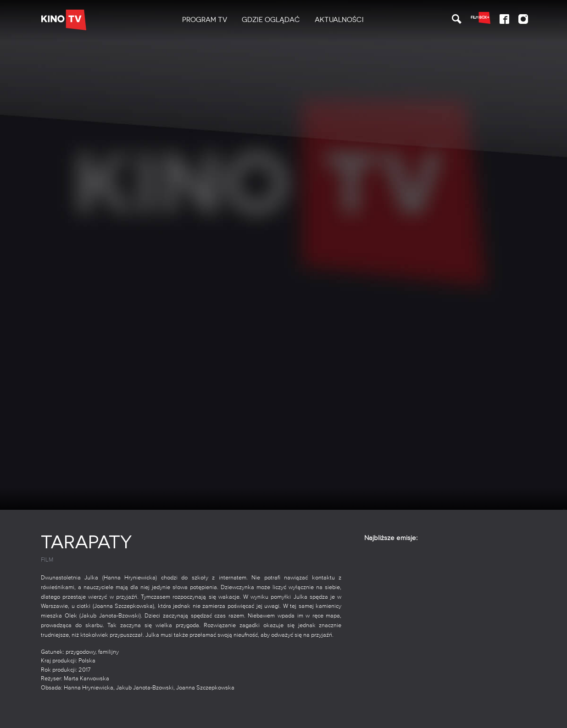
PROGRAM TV (205, 20)
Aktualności (339, 20)
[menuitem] (205, 20)
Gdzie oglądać (271, 20)
